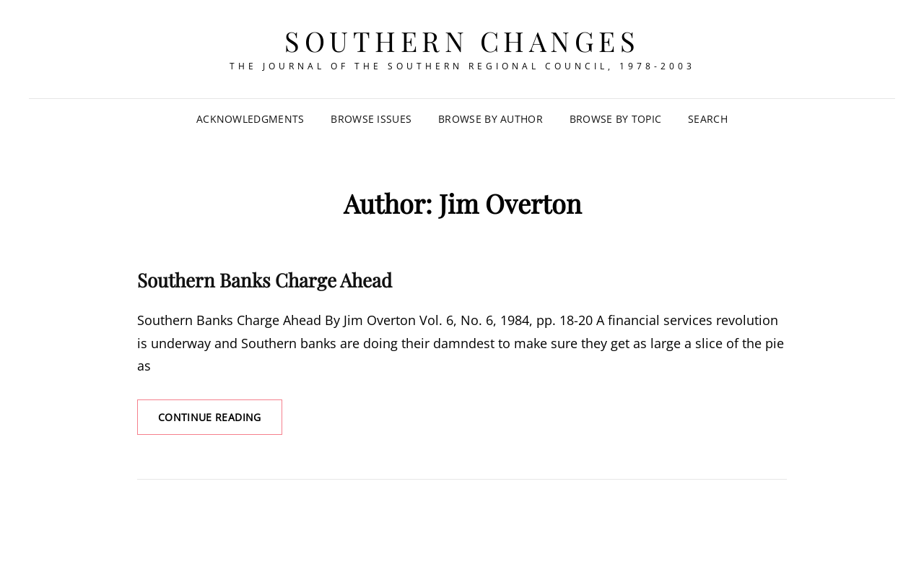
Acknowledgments (250, 119)
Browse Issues (371, 119)
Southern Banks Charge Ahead (265, 280)
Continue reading (220, 422)
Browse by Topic (615, 119)
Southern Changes (462, 41)
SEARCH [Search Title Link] (708, 119)
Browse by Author (491, 119)
